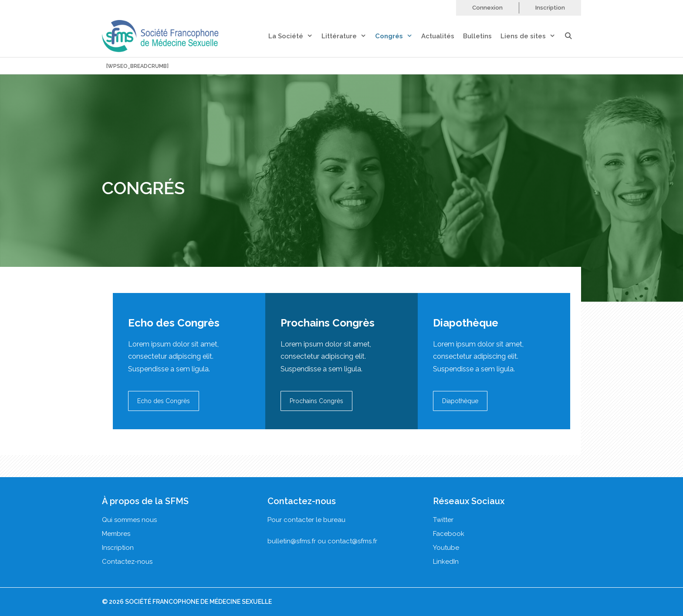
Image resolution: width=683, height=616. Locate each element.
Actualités (438, 36)
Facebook (449, 534)
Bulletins (477, 36)
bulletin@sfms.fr (292, 541)
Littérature (348, 36)
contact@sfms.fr (352, 541)
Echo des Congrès (164, 401)
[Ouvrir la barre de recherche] (573, 36)
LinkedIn (446, 562)
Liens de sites (532, 36)
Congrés (398, 36)
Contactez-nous (127, 562)
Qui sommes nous (129, 520)
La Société (295, 36)
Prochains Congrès (316, 401)
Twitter (443, 520)
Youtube (446, 548)
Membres (116, 534)
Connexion (487, 8)
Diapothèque (460, 401)
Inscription (550, 8)
